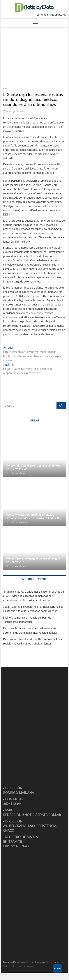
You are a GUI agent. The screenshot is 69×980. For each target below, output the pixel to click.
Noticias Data (11, 962)
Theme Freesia (41, 962)
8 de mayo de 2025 (14, 111)
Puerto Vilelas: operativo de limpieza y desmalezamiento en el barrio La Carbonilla (33, 516)
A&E (5, 88)
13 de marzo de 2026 (16, 522)
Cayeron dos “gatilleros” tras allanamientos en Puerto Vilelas (33, 467)
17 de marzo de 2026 (16, 473)
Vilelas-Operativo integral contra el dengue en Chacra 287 (33, 560)
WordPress (55, 962)
